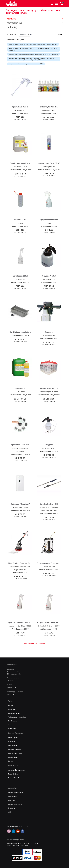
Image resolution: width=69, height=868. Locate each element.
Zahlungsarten (13, 745)
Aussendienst (13, 725)
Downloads (12, 800)
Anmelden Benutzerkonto (16, 770)
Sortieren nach (12, 34)
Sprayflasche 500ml (20, 276)
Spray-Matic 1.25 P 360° (20, 445)
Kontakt (11, 705)
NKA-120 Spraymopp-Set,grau (20, 332)
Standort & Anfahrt (14, 713)
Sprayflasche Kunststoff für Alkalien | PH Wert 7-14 (27, 622)
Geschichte (12, 729)
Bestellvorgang (13, 757)
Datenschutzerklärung (15, 804)
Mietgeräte (12, 741)
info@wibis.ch (11, 687)
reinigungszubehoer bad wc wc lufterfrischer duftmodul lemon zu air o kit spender (34, 54)
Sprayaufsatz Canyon (20, 107)
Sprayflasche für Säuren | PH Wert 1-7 (51, 622)
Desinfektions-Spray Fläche (20, 163)
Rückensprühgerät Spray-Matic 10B (50, 563)
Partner (11, 761)
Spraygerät (49, 332)
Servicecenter (13, 721)
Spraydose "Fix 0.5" (49, 276)
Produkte (11, 18)
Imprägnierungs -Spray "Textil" (49, 163)
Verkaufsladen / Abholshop (17, 717)
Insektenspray (20, 388)
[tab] (35, 18)
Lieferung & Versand (15, 749)
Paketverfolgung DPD (15, 753)
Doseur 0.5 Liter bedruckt (49, 388)
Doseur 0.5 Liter (20, 220)
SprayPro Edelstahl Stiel (49, 504)
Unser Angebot (13, 738)
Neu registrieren (13, 774)
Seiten (12, 27)
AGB (10, 812)
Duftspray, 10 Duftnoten (49, 107)
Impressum (12, 808)
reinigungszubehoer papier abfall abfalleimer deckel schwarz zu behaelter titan (33, 44)
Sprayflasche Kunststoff (49, 220)
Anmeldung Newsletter (16, 792)
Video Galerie (13, 796)
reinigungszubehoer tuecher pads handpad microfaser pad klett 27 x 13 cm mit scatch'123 (33, 49)
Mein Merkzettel (13, 778)
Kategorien (14, 23)
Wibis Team (12, 709)
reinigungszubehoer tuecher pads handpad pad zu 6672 (26, 64)
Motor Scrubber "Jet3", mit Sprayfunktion (23, 563)
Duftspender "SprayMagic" (20, 504)
